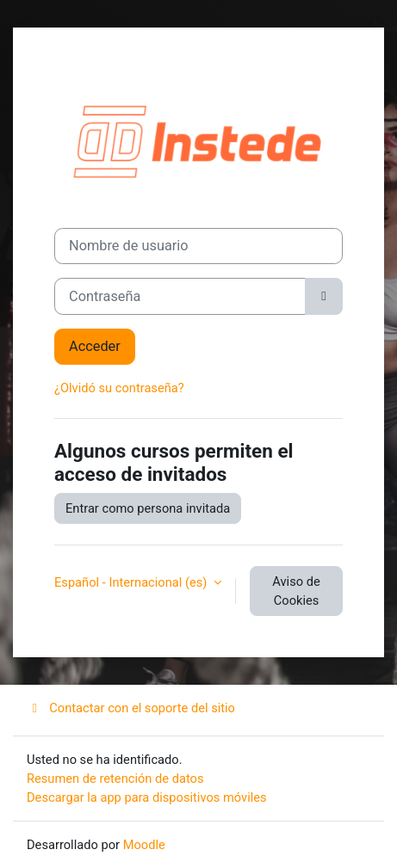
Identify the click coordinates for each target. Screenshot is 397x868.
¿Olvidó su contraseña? (119, 388)
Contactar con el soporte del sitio (131, 708)
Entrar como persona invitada (148, 508)
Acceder (95, 346)
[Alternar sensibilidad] (324, 296)
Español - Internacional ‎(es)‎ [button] (132, 582)
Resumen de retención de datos (115, 779)
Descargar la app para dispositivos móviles (147, 797)
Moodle (144, 845)
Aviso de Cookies (296, 591)
